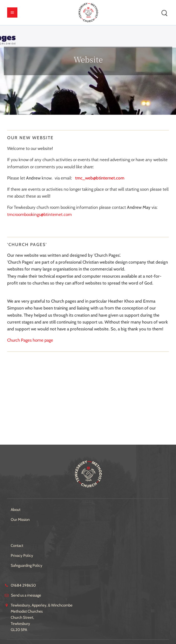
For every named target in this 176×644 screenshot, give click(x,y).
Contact (17, 546)
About (16, 510)
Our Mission (20, 520)
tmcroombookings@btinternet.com (39, 214)
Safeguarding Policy (27, 565)
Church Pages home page (30, 340)
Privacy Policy (22, 556)
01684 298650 (23, 585)
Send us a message (26, 595)
